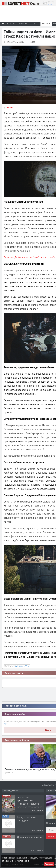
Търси (51, 836)
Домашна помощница (29, 837)
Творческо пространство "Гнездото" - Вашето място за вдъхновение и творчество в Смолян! (31, 804)
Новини (46, 24)
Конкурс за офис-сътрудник (27, 819)
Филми (10, 108)
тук (6, 724)
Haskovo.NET (22, 666)
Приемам (49, 864)
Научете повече (21, 861)
